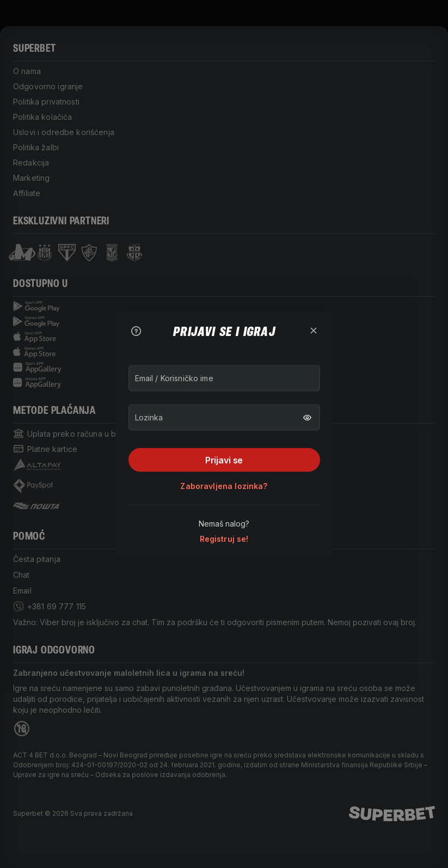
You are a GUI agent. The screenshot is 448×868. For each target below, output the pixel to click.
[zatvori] (314, 331)
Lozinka (149, 417)
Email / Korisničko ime (174, 378)
